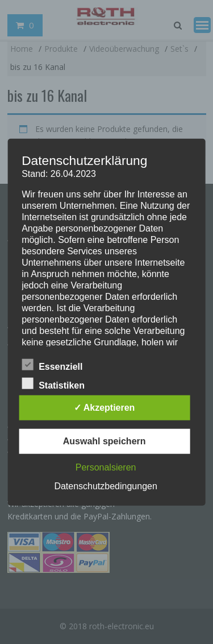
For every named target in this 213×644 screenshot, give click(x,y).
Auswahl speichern (105, 441)
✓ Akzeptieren (105, 407)
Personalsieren (106, 467)
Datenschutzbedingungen (105, 486)
